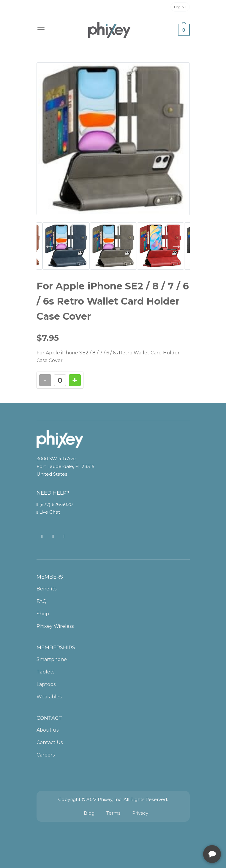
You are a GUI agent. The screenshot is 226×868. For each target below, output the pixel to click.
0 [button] (184, 30)
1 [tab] (95, 274)
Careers (46, 755)
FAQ (42, 601)
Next (176, 246)
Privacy (140, 813)
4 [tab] (122, 274)
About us (48, 730)
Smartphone (52, 659)
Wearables (49, 697)
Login (180, 7)
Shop (43, 614)
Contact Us (50, 742)
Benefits (46, 589)
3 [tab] (113, 274)
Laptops (46, 684)
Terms (113, 813)
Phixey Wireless (55, 626)
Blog (89, 813)
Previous (50, 246)
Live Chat (48, 512)
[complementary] (183, 835)
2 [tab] (104, 274)
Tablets (45, 672)
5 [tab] (131, 274)
